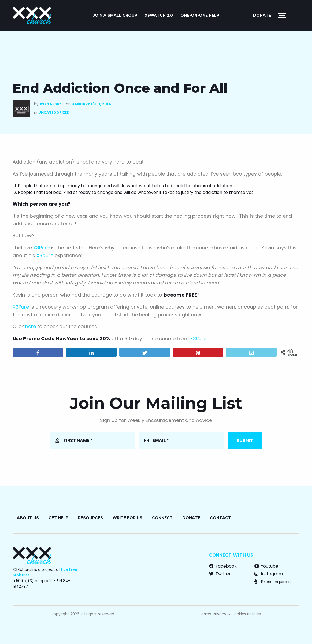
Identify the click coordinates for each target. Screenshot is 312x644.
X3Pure (41, 248)
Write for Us (127, 518)
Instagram (269, 574)
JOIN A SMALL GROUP (115, 15)
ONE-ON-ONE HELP (200, 15)
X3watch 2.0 (159, 15)
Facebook (223, 566)
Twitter (220, 574)
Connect (162, 518)
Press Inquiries (272, 582)
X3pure (45, 255)
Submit (245, 441)
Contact (220, 518)
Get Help (58, 518)
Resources (90, 518)
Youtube (266, 566)
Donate (262, 15)
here (31, 326)
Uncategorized (54, 112)
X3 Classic (50, 104)
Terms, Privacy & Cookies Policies (230, 614)
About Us (28, 518)
